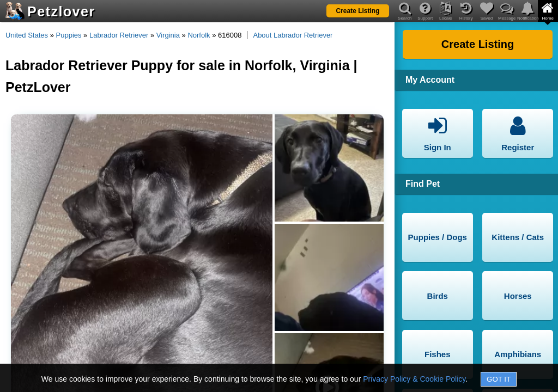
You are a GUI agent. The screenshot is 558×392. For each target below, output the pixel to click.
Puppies (69, 35)
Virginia (168, 35)
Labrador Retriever (119, 35)
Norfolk (199, 35)
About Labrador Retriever (293, 35)
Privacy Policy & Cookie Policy (414, 379)
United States (27, 35)
